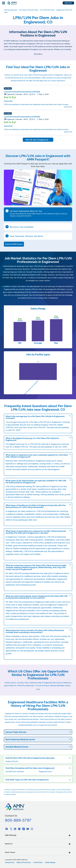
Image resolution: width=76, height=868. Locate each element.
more (38, 689)
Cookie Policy (38, 862)
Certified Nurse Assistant (15, 772)
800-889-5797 (18, 820)
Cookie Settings (50, 862)
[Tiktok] (24, 829)
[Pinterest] (19, 829)
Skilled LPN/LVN (12, 761)
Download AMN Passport (14, 244)
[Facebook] (7, 829)
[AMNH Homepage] (12, 3)
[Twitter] (11, 829)
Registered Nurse (45, 772)
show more (68, 107)
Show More (38, 54)
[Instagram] (32, 829)
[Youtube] (28, 829)
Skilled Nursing (33, 494)
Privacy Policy (10, 862)
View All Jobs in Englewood (38, 140)
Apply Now (68, 3)
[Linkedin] (15, 829)
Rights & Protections (24, 862)
